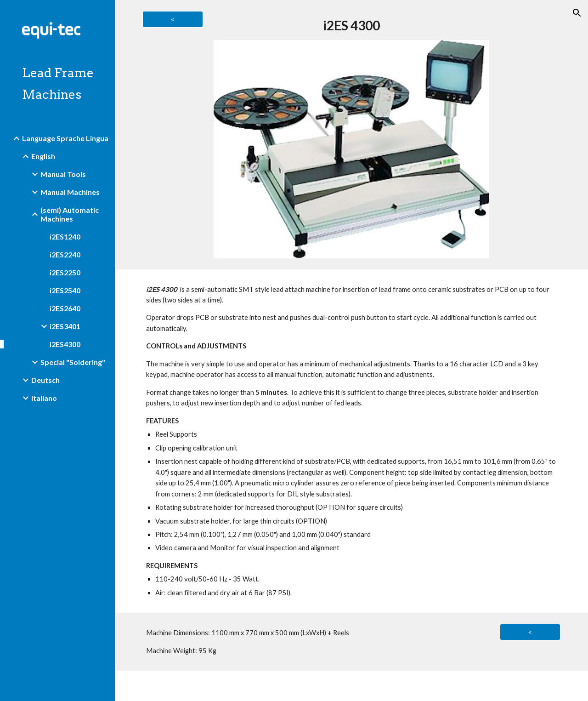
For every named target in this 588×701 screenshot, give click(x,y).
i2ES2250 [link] (65, 272)
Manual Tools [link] (63, 174)
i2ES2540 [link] (65, 290)
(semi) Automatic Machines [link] (70, 214)
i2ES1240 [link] (65, 237)
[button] (577, 13)
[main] (351, 26)
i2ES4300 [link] (65, 344)
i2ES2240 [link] (65, 254)
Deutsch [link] (45, 380)
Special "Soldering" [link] (73, 362)
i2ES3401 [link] (65, 326)
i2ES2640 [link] (65, 308)
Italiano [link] (44, 398)
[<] (173, 19)
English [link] (43, 156)
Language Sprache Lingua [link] (65, 138)
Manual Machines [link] (70, 192)
